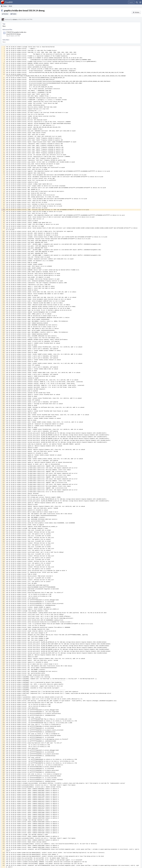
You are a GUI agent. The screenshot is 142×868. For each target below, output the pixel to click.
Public (14, 14)
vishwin (15, 19)
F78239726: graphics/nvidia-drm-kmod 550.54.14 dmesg (17, 33)
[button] (140, 2)
